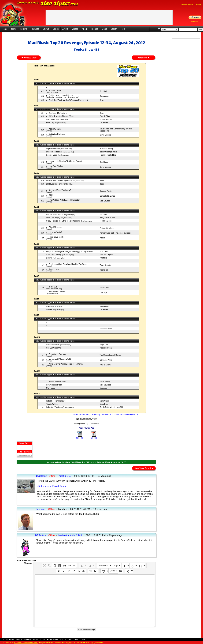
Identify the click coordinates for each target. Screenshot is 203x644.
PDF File (93, 438)
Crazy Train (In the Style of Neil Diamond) (63, 221)
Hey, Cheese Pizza (54, 385)
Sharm (102, 113)
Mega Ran (104, 345)
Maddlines (104, 404)
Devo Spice (104, 288)
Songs (56, 29)
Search (114, 29)
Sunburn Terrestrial (54, 152)
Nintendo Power (53, 345)
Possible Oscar (106, 348)
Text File (79, 438)
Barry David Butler (107, 218)
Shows (46, 29)
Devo (102, 100)
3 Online (194, 21)
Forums (24, 29)
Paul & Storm (105, 365)
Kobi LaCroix (105, 201)
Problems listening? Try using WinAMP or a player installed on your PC (106, 415)
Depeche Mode (106, 329)
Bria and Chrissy (106, 149)
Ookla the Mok (106, 360)
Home (5, 29)
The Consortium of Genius (110, 355)
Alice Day (50, 122)
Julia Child (104, 252)
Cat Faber (104, 122)
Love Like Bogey (53, 218)
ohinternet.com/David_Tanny (51, 486)
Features (35, 29)
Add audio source (25, 455)
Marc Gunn (104, 401)
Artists (65, 29)
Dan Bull (103, 91)
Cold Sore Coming (54, 255)
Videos (75, 29)
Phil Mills (103, 258)
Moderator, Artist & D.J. (70, 535)
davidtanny (41, 476)
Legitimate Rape (53, 149)
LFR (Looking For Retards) (57, 184)
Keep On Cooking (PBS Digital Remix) (62, 252)
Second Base (52, 155)
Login (198, 4)
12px (116, 566)
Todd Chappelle (106, 221)
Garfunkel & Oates (107, 196)
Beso (102, 181)
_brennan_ (41, 509)
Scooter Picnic (105, 191)
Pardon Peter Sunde (55, 215)
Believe (49, 258)
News (14, 29)
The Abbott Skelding (108, 155)
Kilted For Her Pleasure (56, 401)
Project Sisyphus (106, 228)
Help (123, 29)
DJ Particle (94, 424)
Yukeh (102, 238)
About (85, 29)
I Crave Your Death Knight (57, 181)
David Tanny (105, 382)
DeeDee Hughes (106, 255)
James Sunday (106, 119)
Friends (94, 29)
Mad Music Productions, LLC (26, 642)
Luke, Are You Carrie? (55, 407)
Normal (49, 309)
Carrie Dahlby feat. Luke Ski (111, 407)
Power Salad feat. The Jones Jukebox (115, 233)
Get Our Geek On (53, 348)
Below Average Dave (108, 152)
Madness (103, 388)
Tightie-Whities (52, 404)
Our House (51, 388)
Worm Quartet (105, 265)
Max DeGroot (105, 385)
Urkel (48, 306)
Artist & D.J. (65, 476)
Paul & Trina (105, 116)
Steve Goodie (105, 135)
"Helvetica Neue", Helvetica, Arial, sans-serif (105, 566)
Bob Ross (104, 162)
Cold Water (51, 119)
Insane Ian (104, 270)
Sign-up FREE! (187, 4)
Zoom (113, 571)
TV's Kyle (103, 293)
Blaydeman (104, 96)
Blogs (104, 29)
